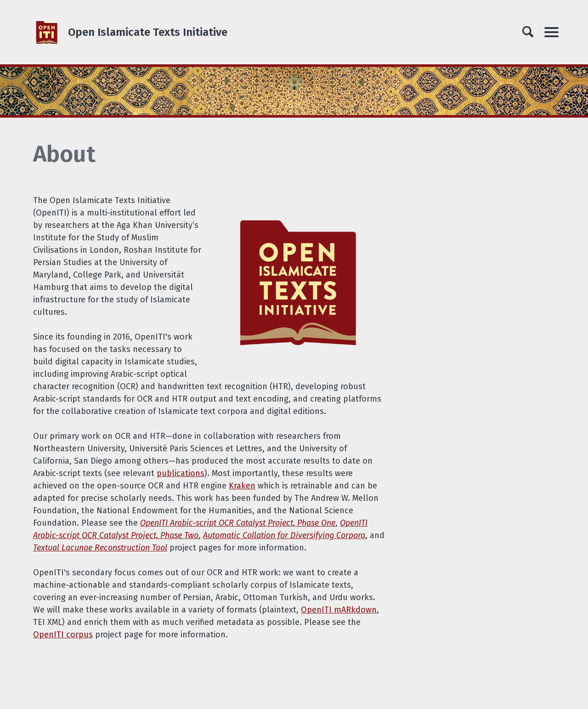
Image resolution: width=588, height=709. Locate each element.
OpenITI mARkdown (339, 610)
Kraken (242, 486)
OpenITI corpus (63, 635)
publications (181, 473)
